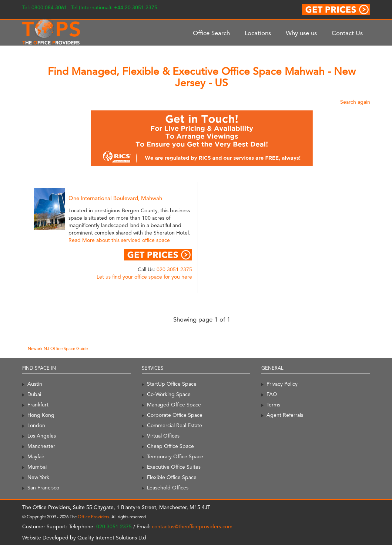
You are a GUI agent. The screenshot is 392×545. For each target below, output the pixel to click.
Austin (35, 384)
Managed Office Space (174, 405)
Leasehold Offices (168, 488)
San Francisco (43, 488)
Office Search (211, 33)
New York (38, 477)
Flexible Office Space (172, 477)
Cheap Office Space (170, 446)
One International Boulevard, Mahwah (115, 198)
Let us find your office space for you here (144, 277)
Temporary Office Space (175, 456)
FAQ (272, 394)
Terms (273, 405)
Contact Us (347, 33)
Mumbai (37, 467)
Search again (355, 102)
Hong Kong (41, 415)
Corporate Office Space (175, 415)
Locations (258, 33)
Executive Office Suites (174, 467)
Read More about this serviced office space (119, 240)
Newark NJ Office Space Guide (58, 349)
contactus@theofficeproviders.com (192, 526)
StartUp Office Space (172, 384)
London (36, 425)
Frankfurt (38, 405)
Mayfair (36, 456)
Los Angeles (42, 436)
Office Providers (93, 517)
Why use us (301, 33)
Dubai (34, 394)
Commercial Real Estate (175, 425)
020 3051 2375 (174, 269)
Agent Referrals (285, 415)
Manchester (41, 446)
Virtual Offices (163, 436)
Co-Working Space (169, 394)
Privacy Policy (282, 384)
